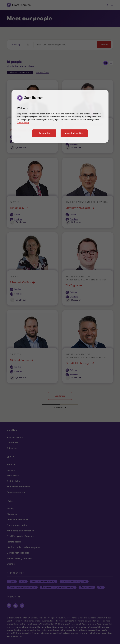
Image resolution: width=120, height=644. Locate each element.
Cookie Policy (23, 123)
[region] (60, 116)
